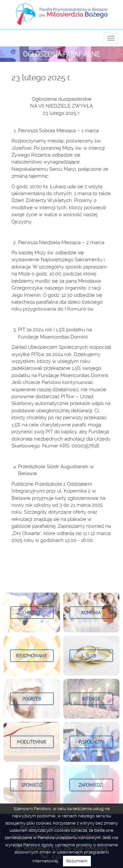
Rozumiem (77, 861)
